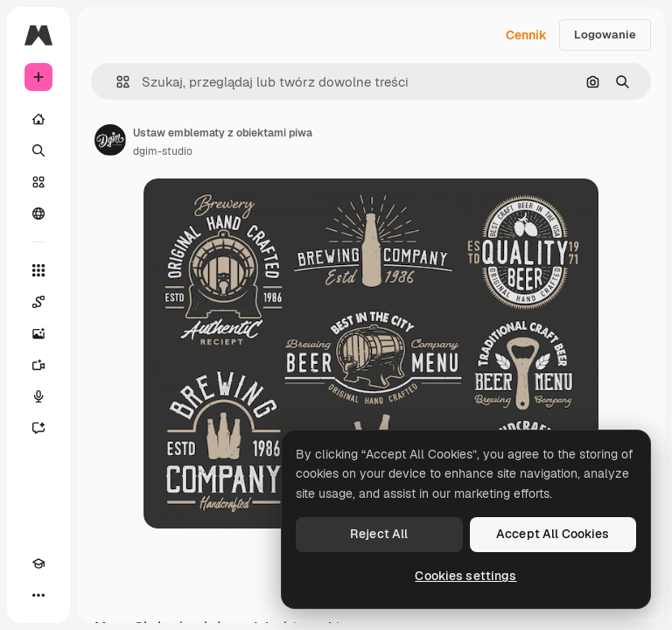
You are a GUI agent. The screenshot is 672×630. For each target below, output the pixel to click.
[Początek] (38, 119)
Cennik (526, 35)
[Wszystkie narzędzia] (38, 270)
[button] (116, 82)
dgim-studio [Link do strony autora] (163, 151)
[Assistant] (38, 428)
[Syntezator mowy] (38, 396)
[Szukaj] (38, 150)
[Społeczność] (38, 213)
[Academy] (38, 563)
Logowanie (605, 35)
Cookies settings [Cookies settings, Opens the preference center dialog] (465, 576)
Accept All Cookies (553, 534)
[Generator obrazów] (38, 333)
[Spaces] (38, 302)
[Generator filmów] (38, 365)
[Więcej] (38, 595)
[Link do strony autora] (110, 140)
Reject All (379, 534)
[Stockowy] (38, 182)
